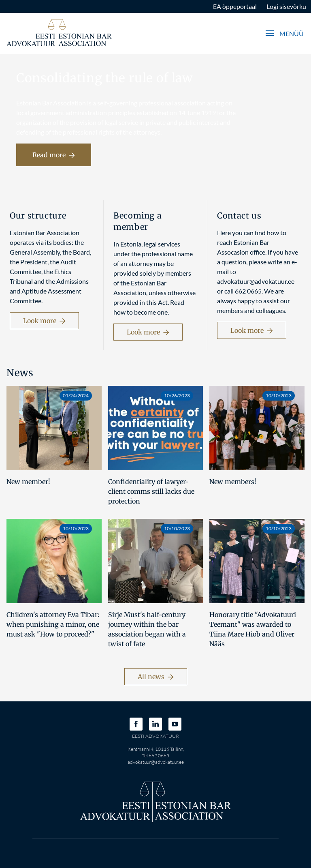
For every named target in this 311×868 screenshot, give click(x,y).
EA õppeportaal (235, 6)
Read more (54, 155)
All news (156, 677)
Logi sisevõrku (286, 6)
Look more (44, 321)
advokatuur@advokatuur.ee (156, 762)
